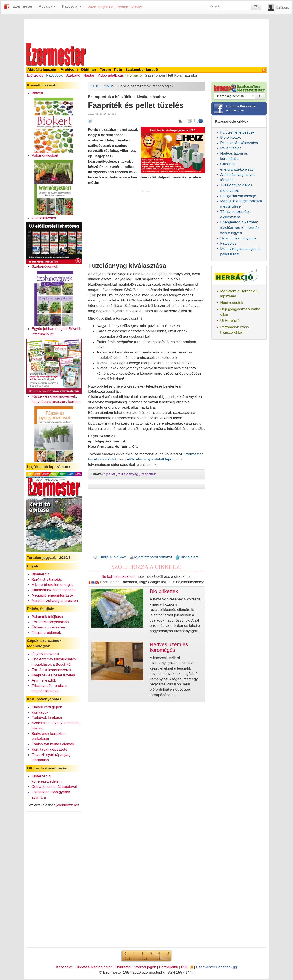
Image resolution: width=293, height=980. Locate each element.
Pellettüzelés (231, 148)
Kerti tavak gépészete (50, 749)
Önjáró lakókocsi (45, 654)
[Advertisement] (146, 30)
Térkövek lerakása (47, 717)
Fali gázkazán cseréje (238, 196)
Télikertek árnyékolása (50, 622)
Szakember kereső (142, 70)
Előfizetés (35, 75)
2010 (95, 86)
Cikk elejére (187, 557)
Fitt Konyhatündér (183, 75)
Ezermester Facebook (217, 967)
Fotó (118, 70)
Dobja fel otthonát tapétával (54, 787)
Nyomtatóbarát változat (151, 557)
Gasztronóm (155, 75)
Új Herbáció (230, 321)
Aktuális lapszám (43, 70)
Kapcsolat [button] (72, 6)
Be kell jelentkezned (118, 576)
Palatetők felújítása (47, 617)
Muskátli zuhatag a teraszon (55, 601)
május (109, 86)
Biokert (37, 93)
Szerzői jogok (145, 967)
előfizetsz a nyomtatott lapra (150, 459)
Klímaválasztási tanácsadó (54, 590)
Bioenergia (41, 574)
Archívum (69, 70)
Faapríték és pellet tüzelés (53, 675)
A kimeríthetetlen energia (52, 585)
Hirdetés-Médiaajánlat (93, 967)
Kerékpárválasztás (47, 579)
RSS (187, 967)
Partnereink (168, 967)
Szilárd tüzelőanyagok (238, 238)
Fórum (105, 70)
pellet (111, 474)
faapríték (149, 474)
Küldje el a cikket (110, 557)
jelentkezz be (67, 805)
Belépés (282, 7)
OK (256, 6)
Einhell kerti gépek (47, 707)
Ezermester (22, 6)
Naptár (89, 75)
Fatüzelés (228, 243)
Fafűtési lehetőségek (237, 132)
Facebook (54, 75)
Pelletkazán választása (239, 143)
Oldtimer (89, 70)
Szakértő (73, 75)
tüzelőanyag (128, 474)
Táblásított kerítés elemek (53, 744)
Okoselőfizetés (44, 218)
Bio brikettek (230, 137)
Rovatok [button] (47, 6)
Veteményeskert (45, 155)
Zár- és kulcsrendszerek (52, 670)
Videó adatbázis (111, 75)
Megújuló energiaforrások (53, 595)
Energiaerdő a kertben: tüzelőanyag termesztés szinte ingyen (240, 227)
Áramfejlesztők (44, 680)
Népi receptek (232, 303)
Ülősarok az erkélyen (49, 627)
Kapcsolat (64, 967)
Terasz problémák (46, 633)
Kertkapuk (40, 712)
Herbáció (134, 75)
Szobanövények (45, 266)
